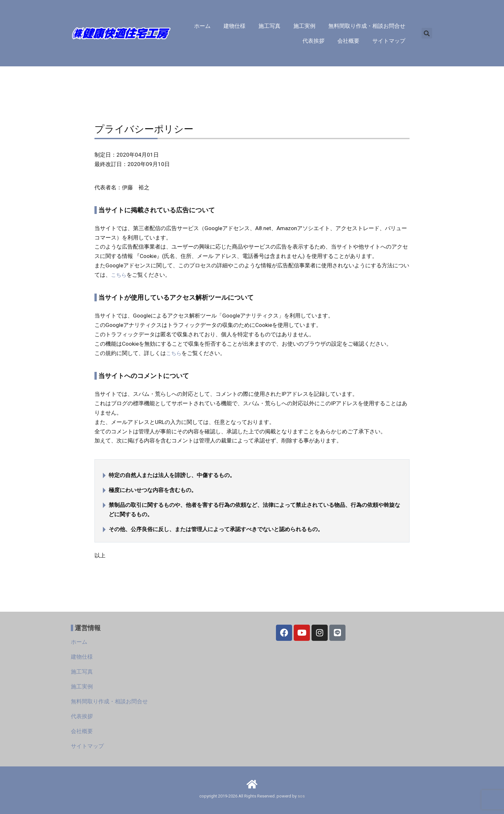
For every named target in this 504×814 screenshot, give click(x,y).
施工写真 (269, 26)
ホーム (202, 26)
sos (301, 796)
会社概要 (348, 41)
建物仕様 (235, 26)
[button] (427, 33)
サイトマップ (389, 41)
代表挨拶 (313, 41)
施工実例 (304, 26)
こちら (119, 275)
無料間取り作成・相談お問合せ (367, 26)
